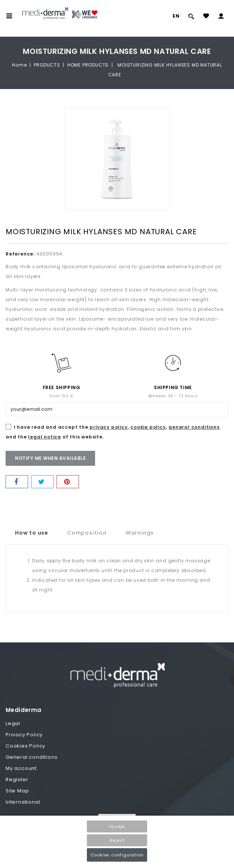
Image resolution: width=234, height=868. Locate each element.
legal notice (45, 437)
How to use (32, 533)
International (23, 802)
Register (17, 780)
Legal (13, 723)
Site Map (17, 791)
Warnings (140, 533)
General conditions (31, 757)
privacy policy (108, 427)
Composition (87, 533)
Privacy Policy (24, 735)
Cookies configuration (117, 855)
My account (21, 768)
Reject (117, 840)
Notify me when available (50, 458)
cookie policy (148, 427)
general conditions (194, 427)
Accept (117, 826)
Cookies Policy (25, 746)
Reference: (20, 254)
